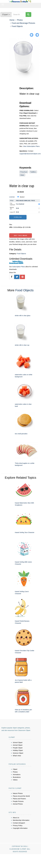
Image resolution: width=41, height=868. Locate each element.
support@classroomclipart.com (30, 154)
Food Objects (17, 26)
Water (22, 175)
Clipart (15, 769)
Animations (17, 774)
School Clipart (18, 742)
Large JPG (12, 212)
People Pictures (18, 801)
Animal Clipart (18, 745)
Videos (15, 780)
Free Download (12, 204)
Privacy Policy (18, 825)
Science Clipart (18, 753)
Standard (22, 197)
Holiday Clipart (18, 750)
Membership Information (21, 820)
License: (12, 197)
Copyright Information (20, 828)
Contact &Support (19, 823)
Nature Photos (18, 793)
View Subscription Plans (31, 146)
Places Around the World (21, 796)
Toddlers (33, 172)
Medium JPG (12, 208)
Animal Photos (18, 804)
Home (12, 20)
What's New (17, 756)
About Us (16, 818)
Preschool (24, 172)
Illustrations (17, 777)
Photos (20, 20)
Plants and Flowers (19, 799)
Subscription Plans (19, 267)
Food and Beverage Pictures (23, 23)
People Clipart (18, 748)
